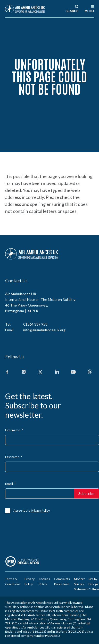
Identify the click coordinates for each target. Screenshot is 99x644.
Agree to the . (32, 510)
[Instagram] (24, 372)
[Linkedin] (57, 372)
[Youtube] (73, 372)
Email (10, 484)
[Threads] (90, 372)
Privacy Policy (40, 510)
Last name (14, 457)
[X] (40, 372)
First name (14, 430)
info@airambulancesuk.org (44, 330)
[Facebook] (7, 372)
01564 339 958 (35, 324)
